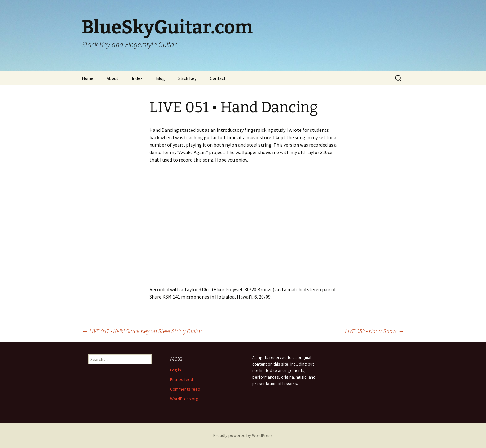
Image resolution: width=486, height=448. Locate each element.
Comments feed (185, 389)
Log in (176, 370)
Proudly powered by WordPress (243, 435)
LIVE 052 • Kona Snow (375, 331)
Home (88, 78)
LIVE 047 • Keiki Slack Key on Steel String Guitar (142, 331)
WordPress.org (184, 399)
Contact (218, 78)
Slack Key (187, 78)
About (113, 78)
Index (137, 78)
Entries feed (182, 379)
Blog (160, 78)
